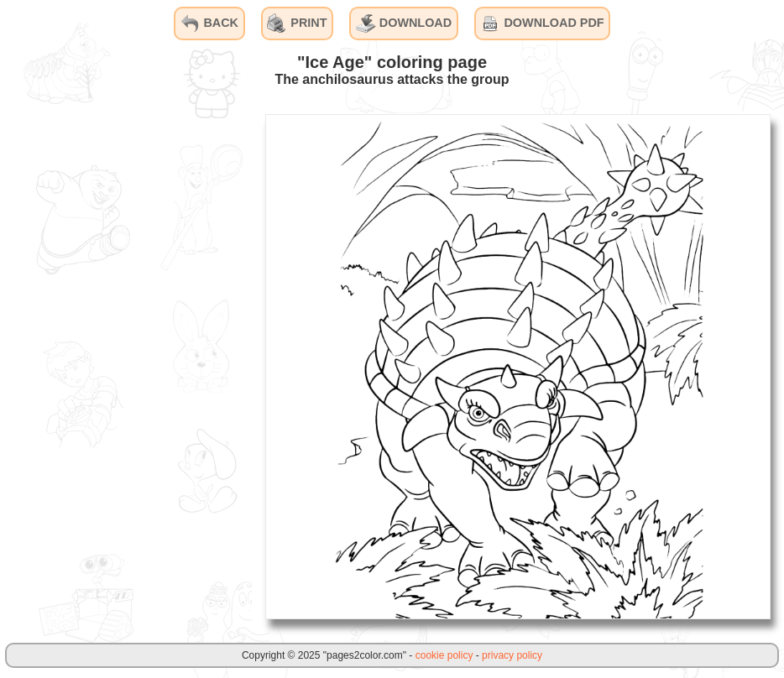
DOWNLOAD (404, 23)
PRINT (297, 23)
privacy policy (512, 655)
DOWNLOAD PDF (542, 23)
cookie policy (444, 655)
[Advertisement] (126, 366)
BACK (209, 23)
